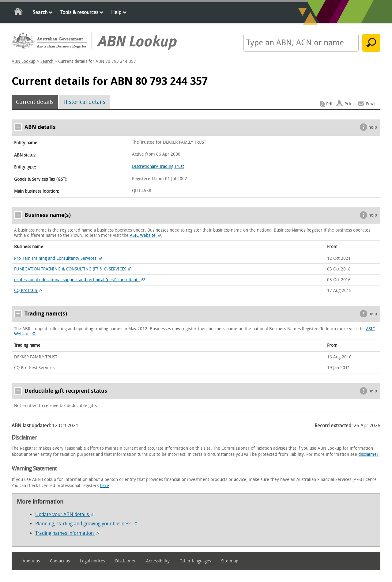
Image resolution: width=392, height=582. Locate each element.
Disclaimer (126, 561)
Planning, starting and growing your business (86, 524)
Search (40, 12)
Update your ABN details (65, 514)
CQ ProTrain (28, 291)
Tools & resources (79, 12)
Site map (230, 561)
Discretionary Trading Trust (158, 166)
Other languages (195, 561)
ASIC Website (145, 235)
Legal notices (92, 561)
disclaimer (368, 454)
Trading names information (67, 533)
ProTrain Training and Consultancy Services (58, 258)
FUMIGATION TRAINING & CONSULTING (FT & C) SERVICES (73, 269)
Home (19, 13)
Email (371, 104)
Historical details (84, 102)
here (104, 486)
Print (349, 104)
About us (31, 561)
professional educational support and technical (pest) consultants (79, 280)
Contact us (60, 561)
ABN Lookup (24, 61)
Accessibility (158, 561)
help (373, 127)
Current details (35, 102)
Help (116, 12)
